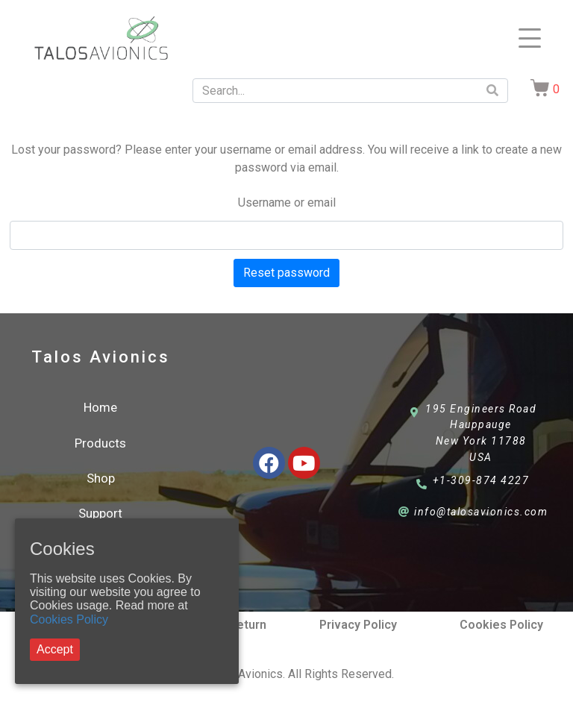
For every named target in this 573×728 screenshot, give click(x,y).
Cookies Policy (69, 619)
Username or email (287, 203)
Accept (55, 649)
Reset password (286, 273)
